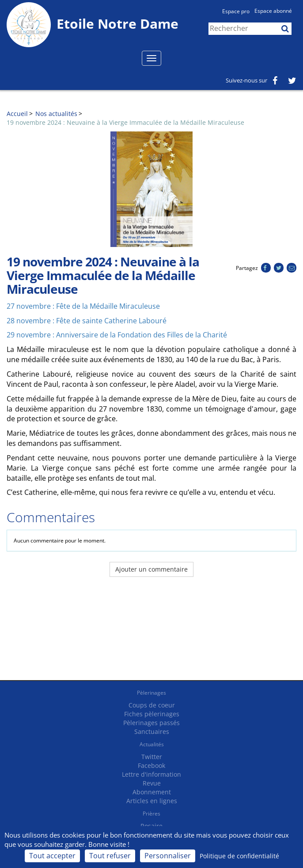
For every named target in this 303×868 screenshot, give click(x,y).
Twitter (152, 757)
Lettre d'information (151, 774)
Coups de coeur (152, 705)
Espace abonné (273, 11)
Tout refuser (110, 856)
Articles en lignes (152, 801)
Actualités (152, 744)
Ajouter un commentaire (151, 569)
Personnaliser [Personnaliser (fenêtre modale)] (168, 856)
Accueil (17, 114)
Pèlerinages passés (151, 723)
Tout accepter (52, 856)
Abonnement (152, 792)
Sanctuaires (152, 731)
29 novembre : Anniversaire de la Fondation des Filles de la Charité (117, 335)
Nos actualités (56, 114)
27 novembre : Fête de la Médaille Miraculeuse (83, 306)
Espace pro (236, 11)
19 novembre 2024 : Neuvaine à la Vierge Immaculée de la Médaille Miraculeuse (125, 122)
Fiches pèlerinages (152, 714)
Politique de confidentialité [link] (239, 856)
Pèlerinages (151, 693)
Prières (151, 814)
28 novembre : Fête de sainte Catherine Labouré (87, 321)
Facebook (151, 765)
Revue (152, 783)
